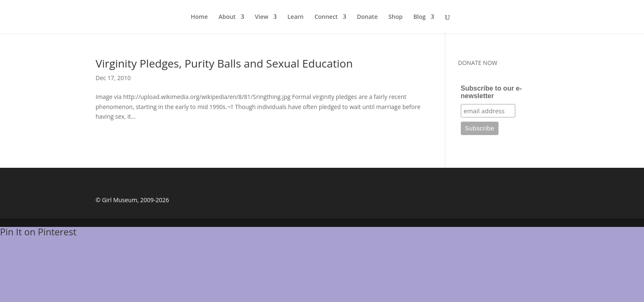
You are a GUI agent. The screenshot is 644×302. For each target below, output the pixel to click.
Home (199, 17)
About (227, 17)
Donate (367, 17)
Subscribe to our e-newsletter (491, 92)
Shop (395, 17)
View (262, 17)
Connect (326, 17)
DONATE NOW (478, 63)
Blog (419, 17)
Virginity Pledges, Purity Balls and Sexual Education (224, 63)
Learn (296, 17)
